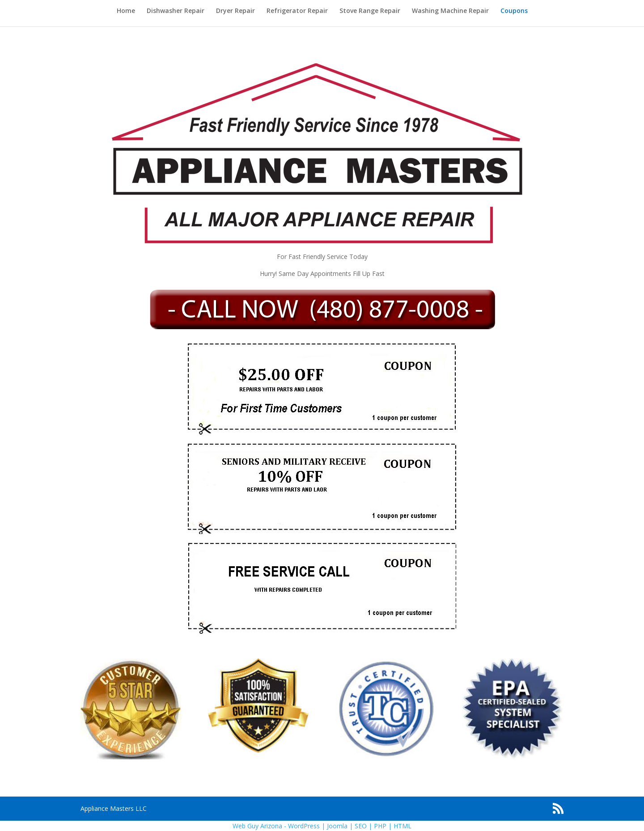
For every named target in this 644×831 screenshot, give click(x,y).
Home (126, 11)
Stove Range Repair (370, 11)
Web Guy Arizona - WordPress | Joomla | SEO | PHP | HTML (322, 826)
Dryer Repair (235, 11)
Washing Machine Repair (450, 11)
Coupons (514, 11)
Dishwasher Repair (176, 11)
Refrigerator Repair (297, 11)
